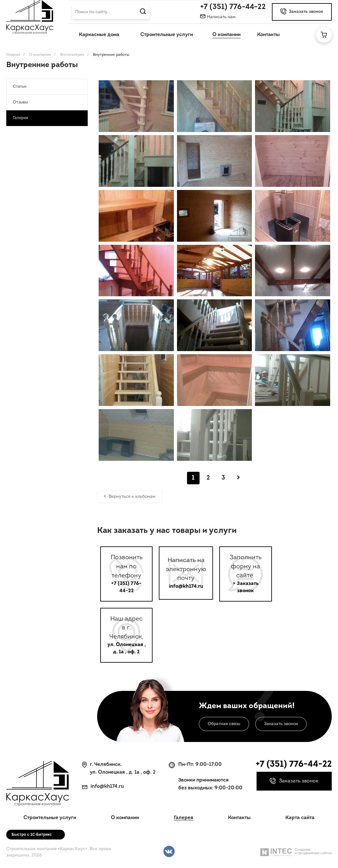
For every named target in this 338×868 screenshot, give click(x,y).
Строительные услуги (50, 818)
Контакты (239, 818)
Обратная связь (224, 724)
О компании (125, 818)
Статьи (20, 87)
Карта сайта (300, 818)
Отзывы (20, 102)
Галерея (21, 118)
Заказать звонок (281, 724)
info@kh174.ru (186, 587)
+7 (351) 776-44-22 (233, 7)
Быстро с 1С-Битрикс (32, 834)
